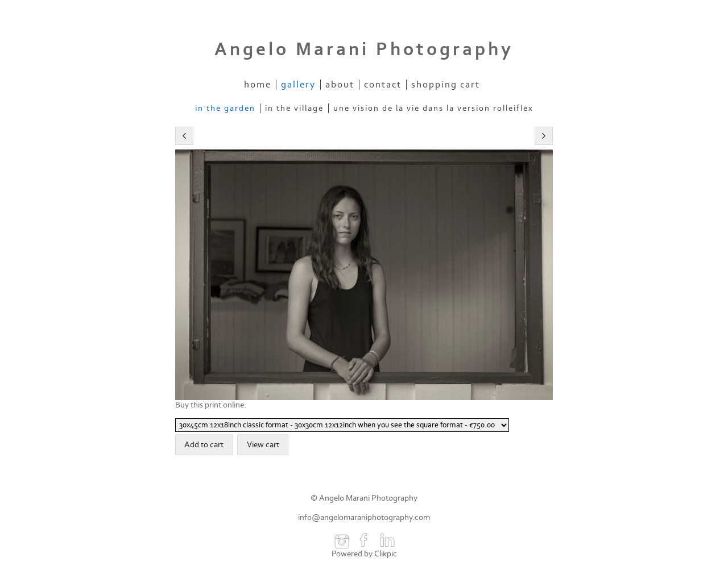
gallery (298, 85)
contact (383, 85)
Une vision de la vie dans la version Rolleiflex (433, 108)
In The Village (294, 108)
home (258, 85)
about (340, 85)
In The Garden (225, 108)
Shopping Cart (446, 85)
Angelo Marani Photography (364, 49)
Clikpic (386, 554)
